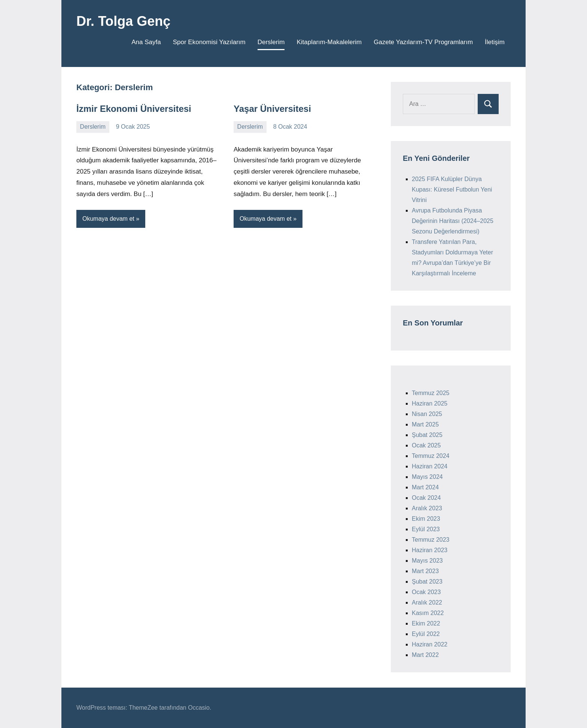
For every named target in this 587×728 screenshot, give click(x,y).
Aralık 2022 (427, 602)
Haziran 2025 (430, 403)
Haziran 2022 (430, 644)
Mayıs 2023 (427, 561)
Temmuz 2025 (431, 393)
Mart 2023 (425, 571)
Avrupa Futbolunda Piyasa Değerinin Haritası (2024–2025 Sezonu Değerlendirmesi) (453, 221)
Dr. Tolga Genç (123, 21)
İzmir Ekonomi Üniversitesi (134, 109)
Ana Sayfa (146, 42)
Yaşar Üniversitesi (272, 109)
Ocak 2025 (426, 445)
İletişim (495, 42)
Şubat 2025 (427, 435)
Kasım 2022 (428, 613)
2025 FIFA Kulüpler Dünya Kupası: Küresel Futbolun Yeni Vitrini (452, 189)
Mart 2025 (425, 424)
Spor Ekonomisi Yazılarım (209, 42)
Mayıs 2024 (427, 477)
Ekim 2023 (426, 519)
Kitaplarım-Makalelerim (329, 42)
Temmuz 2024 (431, 456)
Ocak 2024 (426, 498)
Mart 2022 (425, 655)
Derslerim (271, 42)
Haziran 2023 (430, 550)
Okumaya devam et (108, 219)
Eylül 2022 (426, 634)
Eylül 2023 (426, 529)
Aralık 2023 (427, 508)
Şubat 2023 (427, 582)
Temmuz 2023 (431, 540)
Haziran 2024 (430, 466)
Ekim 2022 (426, 623)
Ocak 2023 (426, 592)
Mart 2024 (425, 487)
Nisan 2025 (427, 414)
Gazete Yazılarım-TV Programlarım (423, 42)
